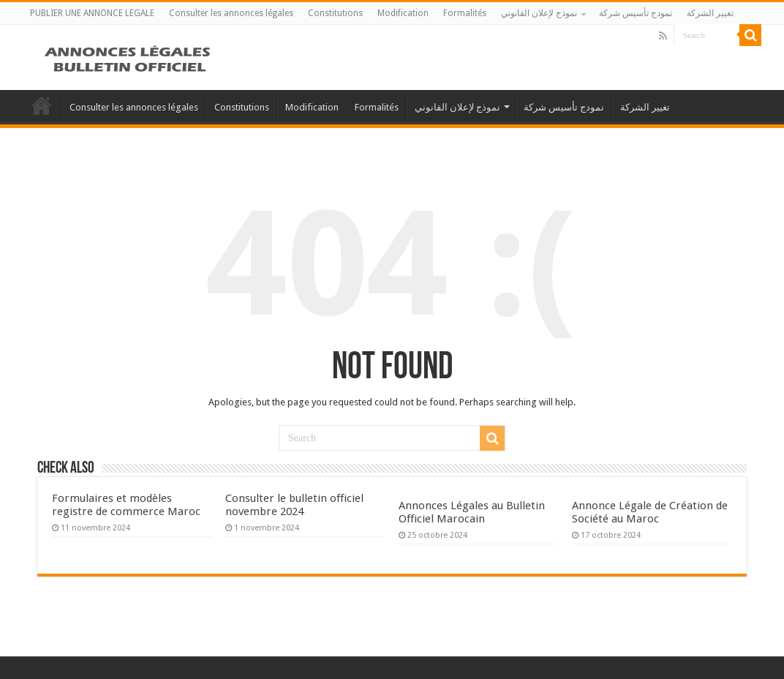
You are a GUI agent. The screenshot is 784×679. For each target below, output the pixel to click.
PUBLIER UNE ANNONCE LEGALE (92, 13)
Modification (403, 13)
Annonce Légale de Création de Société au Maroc (650, 512)
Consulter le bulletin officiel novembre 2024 (294, 505)
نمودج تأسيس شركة (636, 13)
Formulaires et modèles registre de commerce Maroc (126, 505)
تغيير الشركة (710, 13)
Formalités (465, 13)
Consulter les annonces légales (231, 13)
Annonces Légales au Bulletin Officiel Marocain (472, 512)
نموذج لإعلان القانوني (539, 13)
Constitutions (335, 13)
